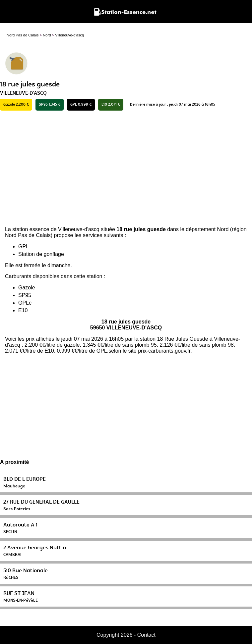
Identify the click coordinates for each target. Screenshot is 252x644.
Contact (146, 635)
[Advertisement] (126, 169)
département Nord (207, 229)
